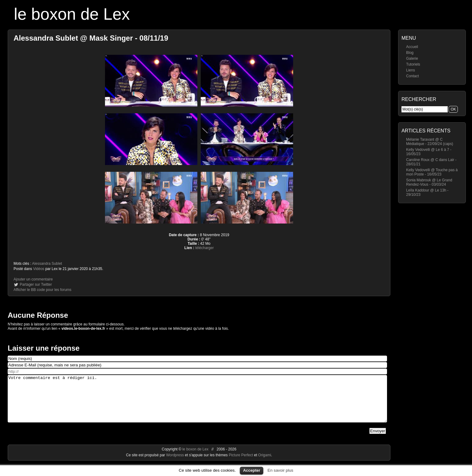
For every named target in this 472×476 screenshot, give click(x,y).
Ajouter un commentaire (33, 279)
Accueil (412, 47)
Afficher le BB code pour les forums (42, 290)
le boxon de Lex (72, 14)
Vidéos (38, 269)
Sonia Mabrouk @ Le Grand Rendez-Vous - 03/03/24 (429, 182)
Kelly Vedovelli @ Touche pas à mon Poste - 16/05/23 (432, 172)
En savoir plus (280, 470)
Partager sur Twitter (36, 284)
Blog (410, 53)
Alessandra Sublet (47, 264)
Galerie (412, 58)
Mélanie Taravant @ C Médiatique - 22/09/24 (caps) (430, 142)
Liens (411, 70)
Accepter (252, 470)
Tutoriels (413, 64)
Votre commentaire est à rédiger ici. (197, 403)
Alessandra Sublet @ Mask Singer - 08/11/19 (91, 38)
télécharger (204, 248)
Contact (412, 76)
